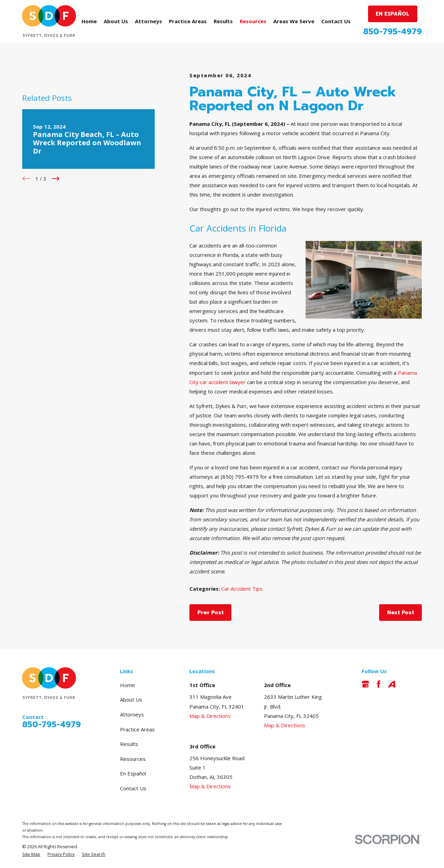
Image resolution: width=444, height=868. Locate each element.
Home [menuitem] (89, 21)
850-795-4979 (392, 32)
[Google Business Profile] (365, 684)
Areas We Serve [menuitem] (294, 21)
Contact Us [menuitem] (336, 21)
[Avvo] (392, 684)
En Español (133, 773)
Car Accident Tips (242, 589)
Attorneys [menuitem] (148, 21)
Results (129, 744)
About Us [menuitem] (116, 21)
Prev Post (211, 613)
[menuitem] (31, 855)
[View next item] (56, 179)
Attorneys (132, 714)
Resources (133, 759)
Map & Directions (210, 716)
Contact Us (133, 788)
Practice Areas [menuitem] (188, 21)
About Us (131, 700)
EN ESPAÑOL (392, 14)
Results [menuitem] (223, 21)
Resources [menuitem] (253, 21)
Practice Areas (137, 729)
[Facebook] (379, 684)
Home (127, 685)
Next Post (401, 613)
